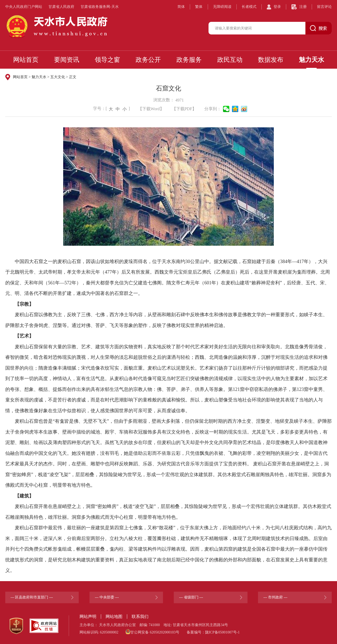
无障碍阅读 (222, 7)
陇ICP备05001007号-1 (222, 632)
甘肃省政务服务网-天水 (100, 7)
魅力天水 (311, 60)
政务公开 (148, 60)
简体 (181, 7)
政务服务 (189, 60)
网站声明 (88, 617)
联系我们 (140, 617)
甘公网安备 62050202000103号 (152, 632)
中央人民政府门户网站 (24, 7)
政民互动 (230, 60)
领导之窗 (107, 60)
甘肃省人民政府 (61, 7)
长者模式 (249, 7)
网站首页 (26, 60)
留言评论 (324, 7)
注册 (303, 7)
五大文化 (58, 77)
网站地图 (114, 617)
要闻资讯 (67, 60)
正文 (73, 77)
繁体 (199, 7)
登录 (277, 7)
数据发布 (271, 60)
